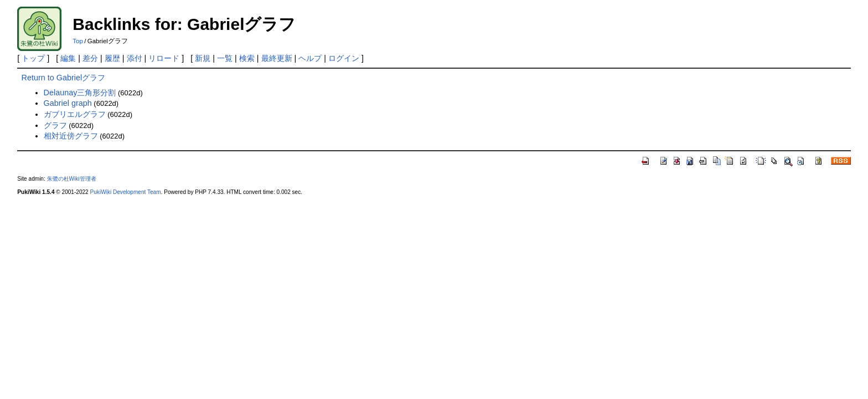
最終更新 (277, 58)
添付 (135, 58)
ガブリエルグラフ (75, 114)
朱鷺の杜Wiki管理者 (72, 179)
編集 (68, 58)
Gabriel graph (68, 103)
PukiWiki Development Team (126, 192)
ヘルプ (310, 58)
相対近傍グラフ (71, 136)
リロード (164, 58)
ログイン (344, 58)
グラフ (55, 125)
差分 (90, 58)
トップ (33, 58)
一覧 (225, 58)
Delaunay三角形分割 (80, 93)
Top (78, 41)
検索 (247, 58)
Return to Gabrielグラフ (64, 78)
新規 (203, 58)
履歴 (112, 58)
